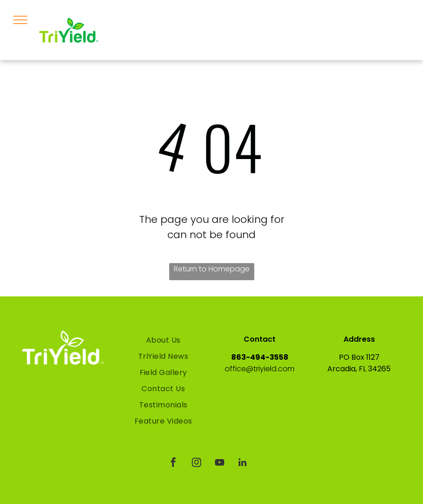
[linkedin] (243, 464)
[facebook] (173, 464)
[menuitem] (163, 340)
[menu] (20, 20)
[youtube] (220, 464)
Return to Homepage (212, 269)
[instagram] (196, 464)
